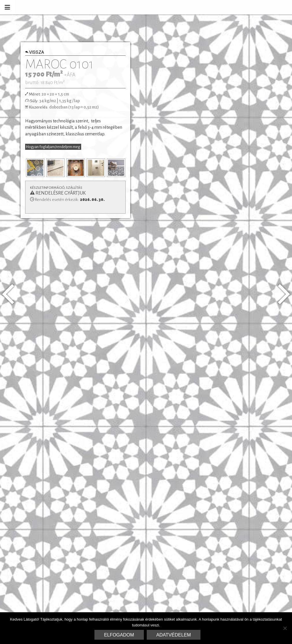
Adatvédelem (174, 635)
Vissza (35, 53)
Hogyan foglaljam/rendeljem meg (53, 147)
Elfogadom (119, 635)
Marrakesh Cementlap (251, 7)
